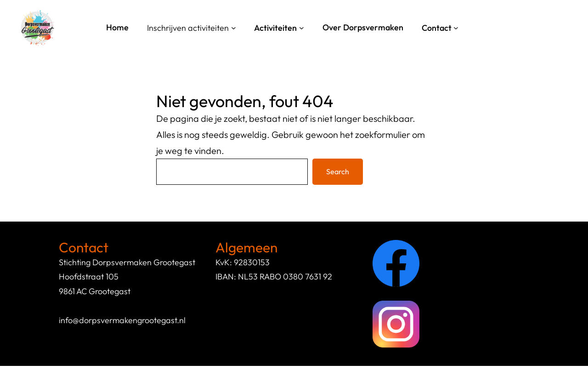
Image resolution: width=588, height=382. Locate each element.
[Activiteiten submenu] (302, 28)
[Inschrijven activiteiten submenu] (234, 28)
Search (338, 171)
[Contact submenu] (456, 28)
